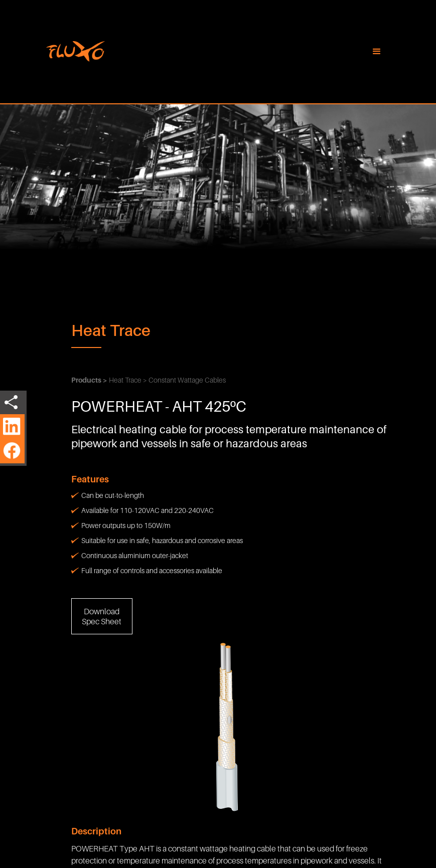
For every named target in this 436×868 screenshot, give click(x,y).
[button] (377, 52)
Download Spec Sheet (102, 616)
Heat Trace (111, 330)
